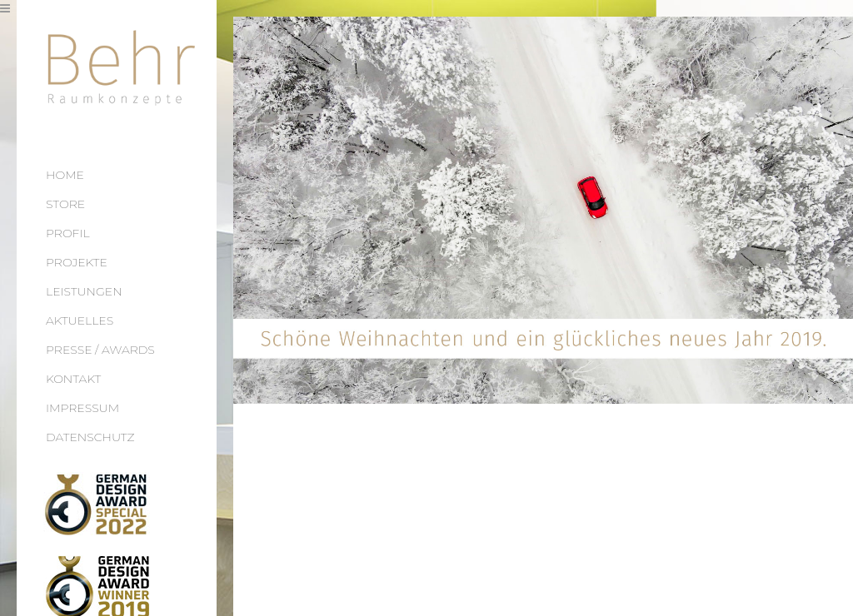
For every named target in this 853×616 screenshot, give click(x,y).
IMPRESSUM (82, 408)
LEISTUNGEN (84, 291)
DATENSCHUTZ (90, 437)
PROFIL (68, 233)
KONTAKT (73, 379)
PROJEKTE (77, 262)
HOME (65, 175)
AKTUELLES (80, 320)
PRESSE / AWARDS (100, 350)
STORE (65, 204)
